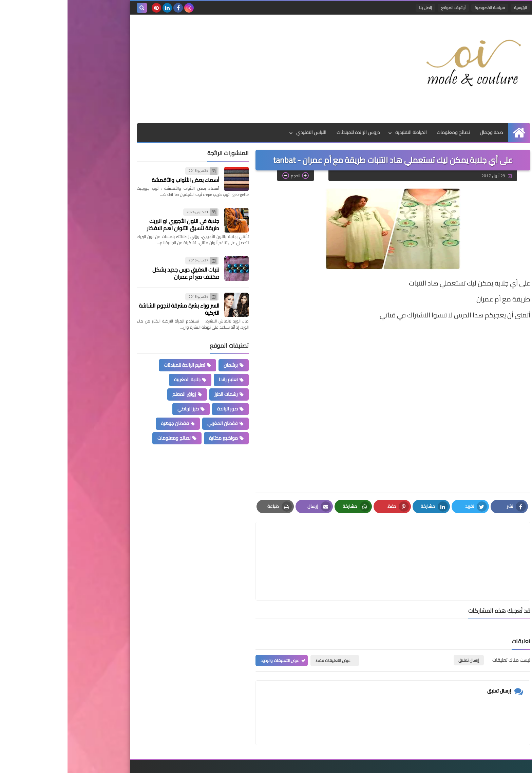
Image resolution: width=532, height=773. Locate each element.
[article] (260, 545)
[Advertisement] (193, 69)
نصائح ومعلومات (386, 132)
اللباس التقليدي (243, 132)
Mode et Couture (381, 764)
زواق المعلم (117, 394)
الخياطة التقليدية (343, 132)
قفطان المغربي (155, 423)
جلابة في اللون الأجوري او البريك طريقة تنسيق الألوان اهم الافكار (116, 225)
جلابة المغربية (120, 380)
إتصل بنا (358, 8)
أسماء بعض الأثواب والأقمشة (118, 180)
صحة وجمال (424, 132)
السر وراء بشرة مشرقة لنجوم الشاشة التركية (111, 309)
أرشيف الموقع (386, 8)
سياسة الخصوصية (422, 8)
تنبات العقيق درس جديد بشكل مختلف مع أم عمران (118, 273)
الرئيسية (453, 8)
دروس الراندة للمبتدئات (290, 132)
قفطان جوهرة (107, 423)
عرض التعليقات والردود (212, 628)
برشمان (163, 365)
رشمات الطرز (159, 394)
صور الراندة (160, 409)
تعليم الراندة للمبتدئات (117, 365)
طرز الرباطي (121, 409)
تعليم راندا (161, 380)
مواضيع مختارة (156, 438)
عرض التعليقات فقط (265, 628)
